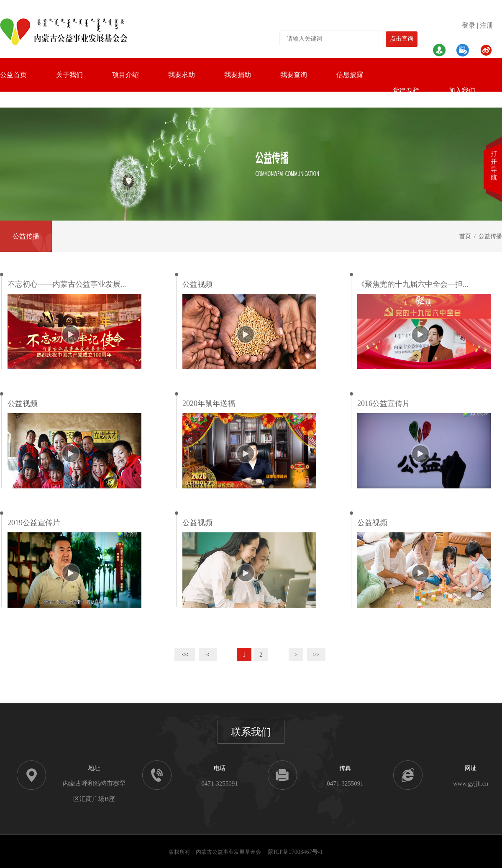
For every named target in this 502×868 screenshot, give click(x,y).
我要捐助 (238, 75)
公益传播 (26, 236)
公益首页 (13, 75)
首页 (465, 236)
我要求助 (182, 75)
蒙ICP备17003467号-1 (295, 852)
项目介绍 (125, 75)
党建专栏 (406, 91)
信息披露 (350, 75)
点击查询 (402, 39)
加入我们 (462, 91)
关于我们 (69, 75)
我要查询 (294, 75)
